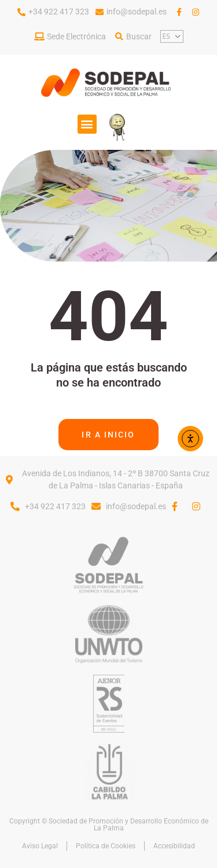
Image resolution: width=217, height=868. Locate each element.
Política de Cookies (106, 846)
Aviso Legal (40, 846)
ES (166, 36)
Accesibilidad (174, 846)
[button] (87, 124)
